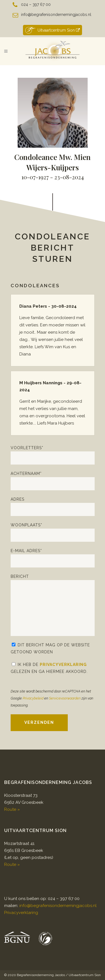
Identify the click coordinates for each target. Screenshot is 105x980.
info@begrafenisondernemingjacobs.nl (56, 15)
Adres (53, 507)
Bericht (53, 605)
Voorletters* (53, 455)
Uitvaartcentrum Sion (52, 30)
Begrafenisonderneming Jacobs (41, 975)
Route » (12, 809)
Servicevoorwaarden (65, 698)
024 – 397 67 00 (36, 4)
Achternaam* (53, 481)
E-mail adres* (53, 558)
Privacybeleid (33, 698)
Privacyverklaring (63, 665)
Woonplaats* (53, 532)
